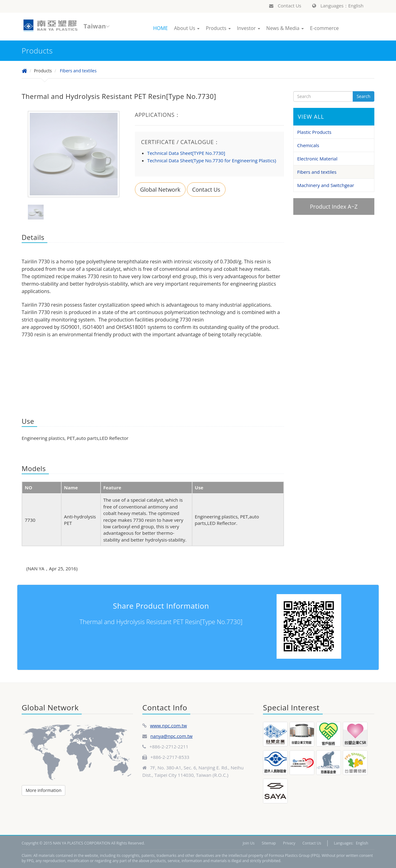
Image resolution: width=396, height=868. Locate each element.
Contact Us (285, 6)
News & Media (285, 28)
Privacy (289, 843)
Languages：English (338, 6)
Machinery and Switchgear (326, 185)
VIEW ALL (311, 117)
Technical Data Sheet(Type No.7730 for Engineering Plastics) (212, 160)
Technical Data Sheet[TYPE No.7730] (186, 153)
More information (43, 790)
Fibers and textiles (78, 71)
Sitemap (269, 843)
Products (218, 28)
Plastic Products (314, 132)
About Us (187, 28)
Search (364, 96)
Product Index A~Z (334, 206)
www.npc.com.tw (168, 725)
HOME (161, 28)
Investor (249, 28)
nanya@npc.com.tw (172, 736)
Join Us (248, 843)
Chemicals (308, 145)
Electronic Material (317, 159)
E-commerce (324, 28)
